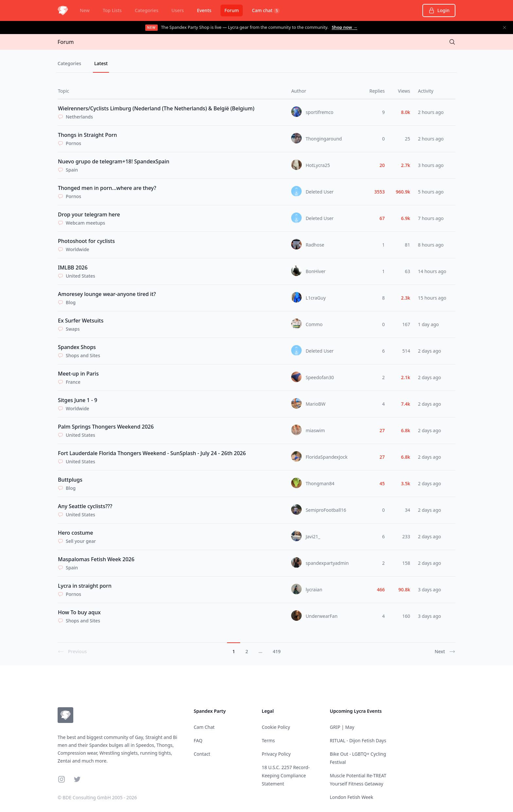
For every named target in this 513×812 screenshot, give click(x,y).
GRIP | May (342, 727)
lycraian (314, 590)
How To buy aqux (79, 612)
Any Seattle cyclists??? (85, 506)
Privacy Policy (276, 754)
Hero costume (75, 533)
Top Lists (112, 10)
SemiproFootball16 (326, 510)
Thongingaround (324, 139)
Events (204, 10)
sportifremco (319, 112)
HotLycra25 (318, 165)
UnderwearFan (321, 616)
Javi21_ (313, 536)
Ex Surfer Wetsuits (81, 321)
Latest (101, 63)
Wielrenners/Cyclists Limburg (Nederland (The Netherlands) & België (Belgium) (156, 108)
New (85, 10)
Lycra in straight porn (85, 586)
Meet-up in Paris (78, 374)
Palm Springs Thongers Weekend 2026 (106, 427)
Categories (147, 10)
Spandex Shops (77, 347)
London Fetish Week (352, 797)
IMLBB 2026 (73, 268)
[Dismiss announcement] (504, 28)
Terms (268, 740)
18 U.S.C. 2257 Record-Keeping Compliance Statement (286, 775)
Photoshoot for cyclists (86, 241)
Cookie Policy (276, 727)
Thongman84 (320, 483)
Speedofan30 (320, 377)
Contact (202, 754)
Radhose (315, 245)
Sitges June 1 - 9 (78, 400)
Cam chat (266, 10)
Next (445, 652)
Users (178, 10)
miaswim (315, 430)
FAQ (198, 740)
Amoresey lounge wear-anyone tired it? (107, 294)
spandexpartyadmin (327, 563)
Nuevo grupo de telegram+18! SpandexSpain (114, 161)
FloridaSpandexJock (327, 457)
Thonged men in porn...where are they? (107, 188)
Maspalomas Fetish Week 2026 (96, 559)
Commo (314, 324)
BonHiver (316, 271)
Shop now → (345, 27)
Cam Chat (204, 727)
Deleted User (319, 192)
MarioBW (316, 404)
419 (277, 651)
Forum (232, 10)
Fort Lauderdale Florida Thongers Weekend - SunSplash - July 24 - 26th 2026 (152, 453)
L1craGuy (316, 298)
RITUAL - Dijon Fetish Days (358, 740)
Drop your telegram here (89, 214)
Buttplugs (70, 480)
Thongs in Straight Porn (88, 135)
